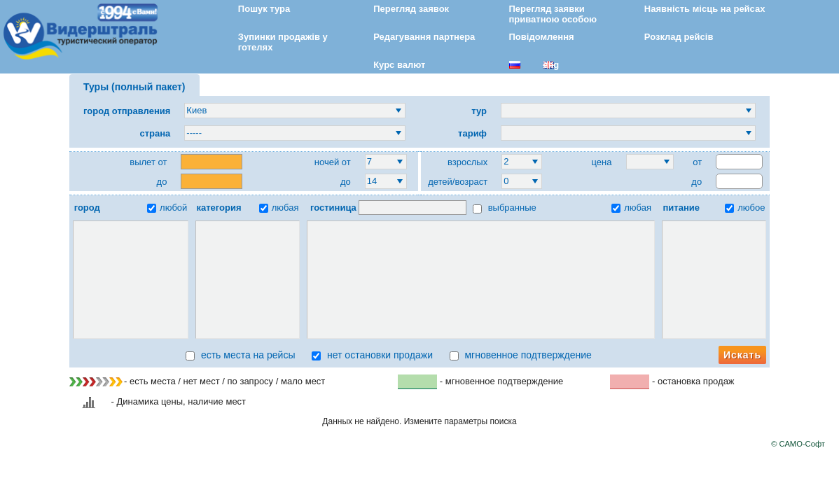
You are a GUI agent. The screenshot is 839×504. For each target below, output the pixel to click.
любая (279, 208)
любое (745, 208)
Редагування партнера (424, 37)
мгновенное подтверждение (521, 355)
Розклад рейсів (679, 37)
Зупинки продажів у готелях (283, 42)
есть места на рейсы (240, 355)
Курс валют (399, 65)
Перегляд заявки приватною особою (553, 14)
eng (551, 65)
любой (167, 208)
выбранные (505, 208)
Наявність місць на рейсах (705, 9)
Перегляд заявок (411, 9)
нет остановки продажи (372, 355)
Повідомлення (542, 37)
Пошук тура (264, 9)
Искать (742, 355)
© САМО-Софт (798, 444)
